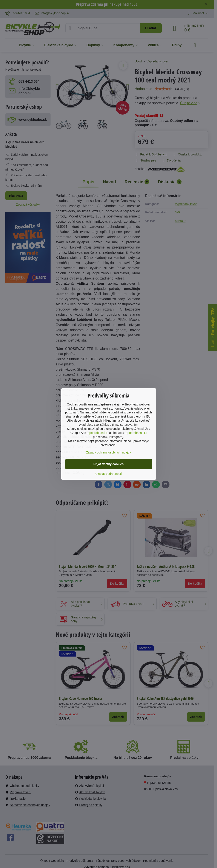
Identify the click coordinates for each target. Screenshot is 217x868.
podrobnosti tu (99, 433)
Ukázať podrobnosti (109, 474)
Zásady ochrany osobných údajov (108, 452)
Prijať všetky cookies (108, 464)
